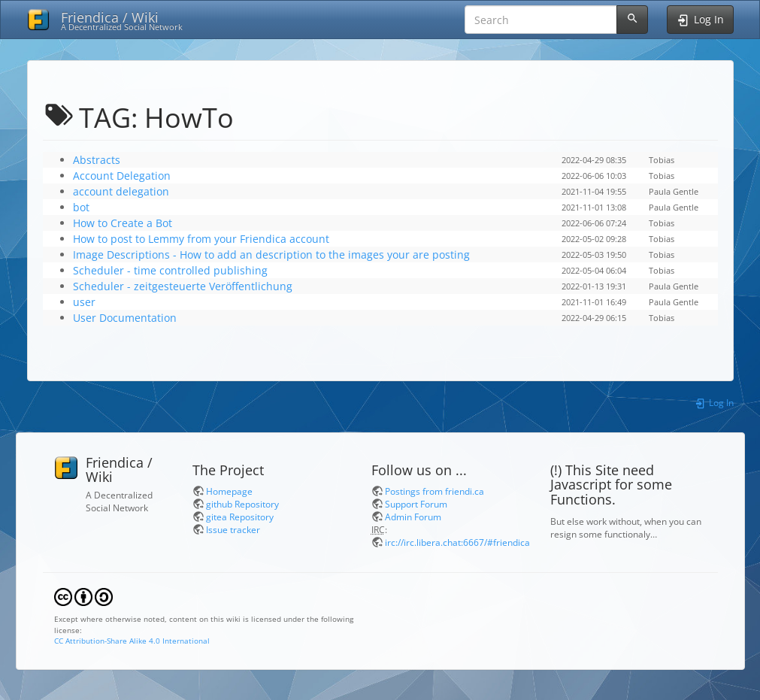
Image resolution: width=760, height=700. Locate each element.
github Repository (242, 504)
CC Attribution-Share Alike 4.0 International (132, 641)
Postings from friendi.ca (435, 491)
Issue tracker (233, 529)
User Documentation (125, 318)
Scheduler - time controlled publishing (170, 270)
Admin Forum (413, 517)
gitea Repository (240, 517)
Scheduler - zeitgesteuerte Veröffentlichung (183, 286)
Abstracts (97, 160)
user (84, 302)
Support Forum (416, 504)
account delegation (121, 191)
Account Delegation (122, 176)
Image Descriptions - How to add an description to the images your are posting (271, 255)
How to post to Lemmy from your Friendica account (201, 239)
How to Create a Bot (123, 223)
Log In (714, 402)
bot (81, 207)
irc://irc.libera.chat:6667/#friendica (457, 542)
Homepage (229, 491)
